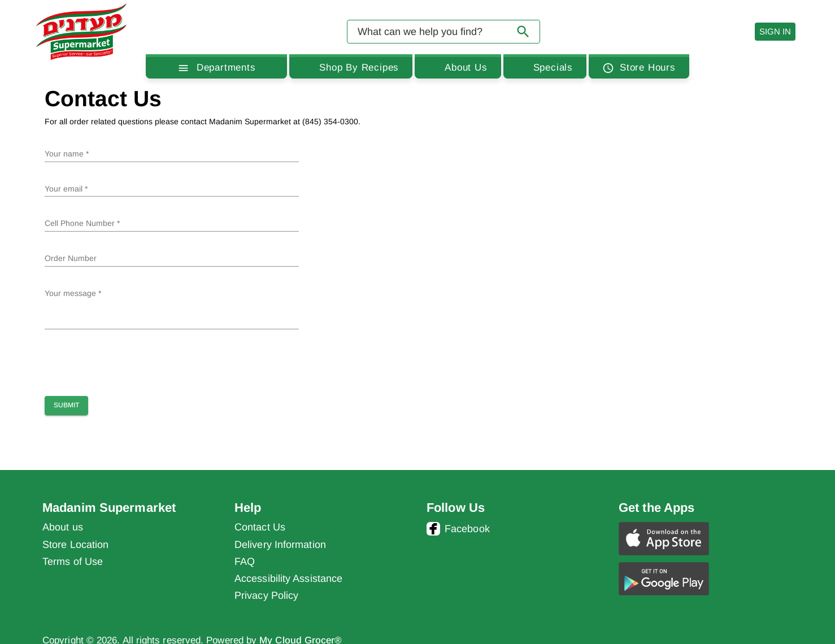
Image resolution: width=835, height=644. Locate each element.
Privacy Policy (266, 595)
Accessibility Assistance (288, 578)
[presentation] (131, 360)
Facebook (458, 529)
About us (63, 527)
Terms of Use (73, 562)
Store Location (75, 545)
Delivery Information (280, 545)
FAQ (245, 562)
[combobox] (443, 32)
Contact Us (260, 527)
